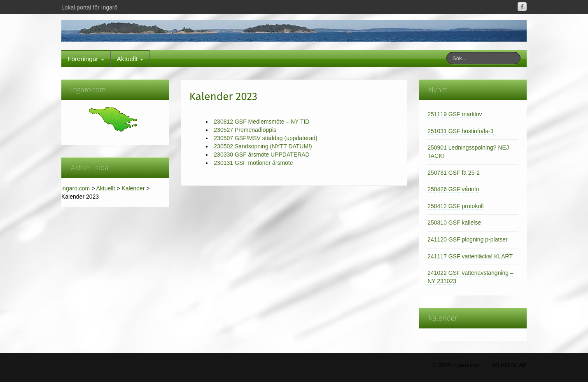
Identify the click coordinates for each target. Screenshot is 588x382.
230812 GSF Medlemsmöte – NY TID (261, 122)
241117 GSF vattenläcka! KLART (470, 256)
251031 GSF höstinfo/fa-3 (460, 131)
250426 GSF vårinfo (453, 189)
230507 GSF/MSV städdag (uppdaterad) (265, 138)
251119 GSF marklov (455, 114)
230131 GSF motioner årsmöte (253, 163)
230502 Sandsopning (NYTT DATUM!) (263, 146)
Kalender (133, 188)
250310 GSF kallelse (454, 223)
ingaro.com (76, 188)
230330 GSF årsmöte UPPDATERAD (261, 155)
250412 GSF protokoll (455, 206)
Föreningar (86, 59)
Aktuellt (130, 59)
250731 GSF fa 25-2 (454, 173)
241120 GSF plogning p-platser (468, 239)
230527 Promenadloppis (245, 130)
